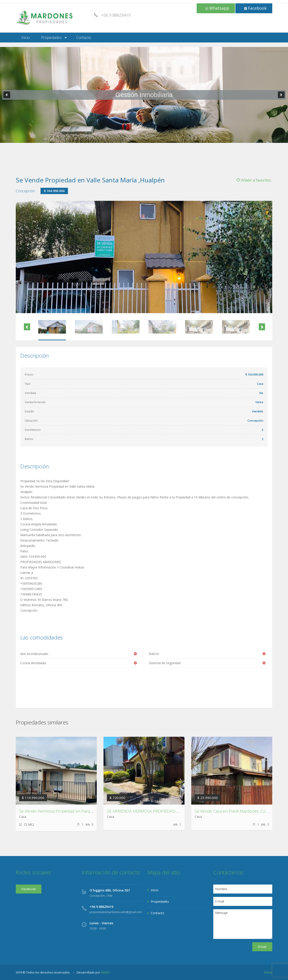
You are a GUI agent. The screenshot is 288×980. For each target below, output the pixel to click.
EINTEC (105, 972)
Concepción (25, 191)
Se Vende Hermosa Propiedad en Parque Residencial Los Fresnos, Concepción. (92, 811)
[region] (144, 95)
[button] (7, 95)
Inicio (26, 38)
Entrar (268, 972)
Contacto (84, 38)
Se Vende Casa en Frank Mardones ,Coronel (235, 811)
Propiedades (51, 38)
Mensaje (243, 924)
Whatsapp (217, 8)
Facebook (255, 8)
